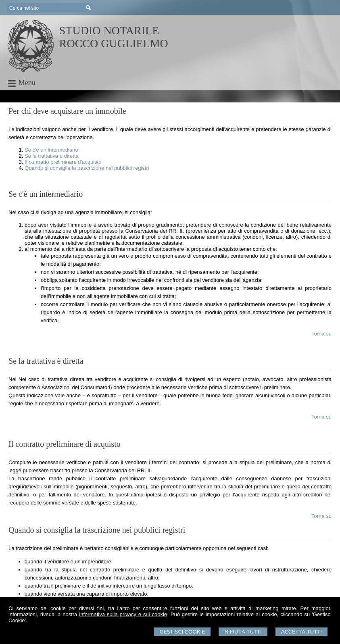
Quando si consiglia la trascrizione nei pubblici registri (87, 168)
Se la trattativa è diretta (52, 156)
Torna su (321, 334)
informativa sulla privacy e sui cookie (123, 614)
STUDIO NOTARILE (109, 30)
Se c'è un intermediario (51, 150)
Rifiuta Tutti (243, 632)
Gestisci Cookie (183, 632)
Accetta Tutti (301, 632)
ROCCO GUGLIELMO (114, 43)
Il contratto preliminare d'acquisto (63, 162)
